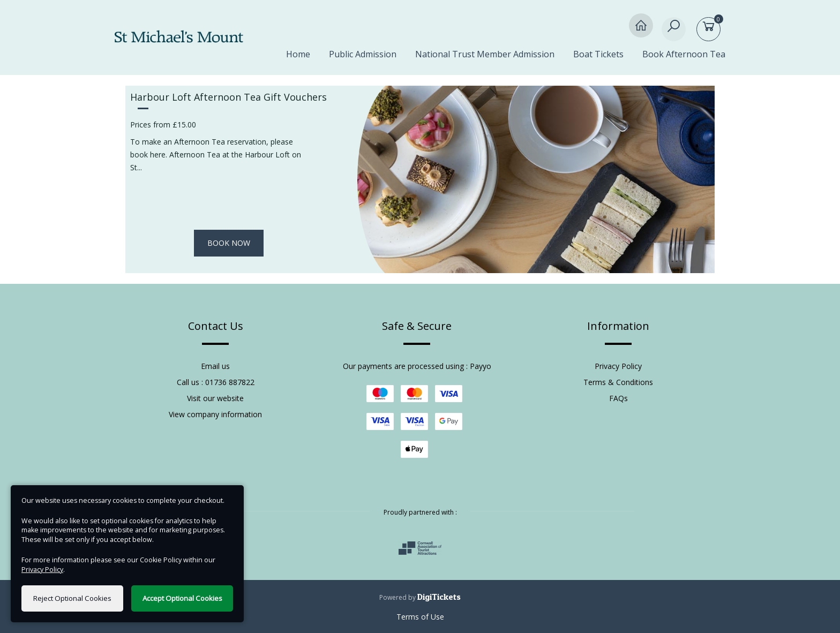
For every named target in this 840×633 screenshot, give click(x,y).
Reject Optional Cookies (72, 598)
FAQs (618, 398)
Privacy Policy (618, 366)
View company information (215, 414)
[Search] (676, 31)
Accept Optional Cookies (182, 598)
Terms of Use (420, 617)
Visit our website (215, 398)
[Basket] (711, 31)
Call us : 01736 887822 (216, 382)
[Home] (641, 31)
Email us (215, 366)
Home (298, 54)
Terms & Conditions (618, 382)
